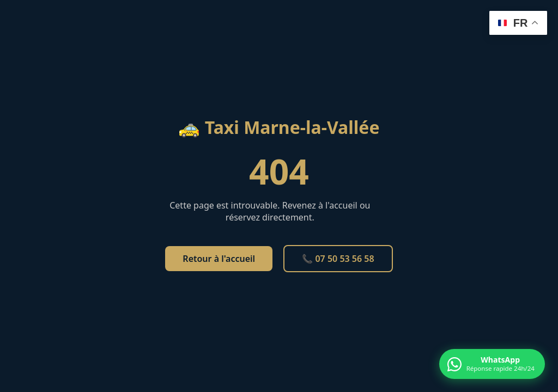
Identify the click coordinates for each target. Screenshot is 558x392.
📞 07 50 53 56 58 (338, 259)
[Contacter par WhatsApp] (492, 364)
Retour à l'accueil (219, 259)
